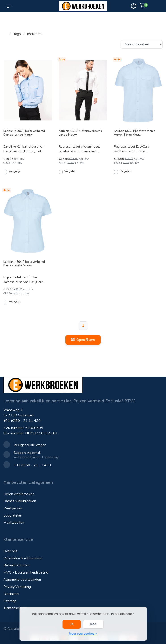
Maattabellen (14, 523)
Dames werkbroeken (20, 501)
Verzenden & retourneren (23, 558)
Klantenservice (15, 608)
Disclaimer (11, 594)
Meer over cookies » (83, 634)
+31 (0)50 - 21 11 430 (22, 421)
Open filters (83, 340)
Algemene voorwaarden (22, 580)
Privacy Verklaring (17, 587)
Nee (93, 624)
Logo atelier (13, 515)
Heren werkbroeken (19, 494)
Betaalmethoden (16, 565)
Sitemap (10, 601)
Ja (72, 624)
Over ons (10, 551)
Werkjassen (13, 508)
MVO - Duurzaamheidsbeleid (26, 572)
